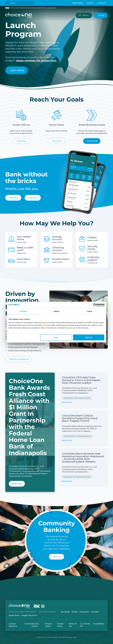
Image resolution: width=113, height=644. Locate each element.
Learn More (17, 70)
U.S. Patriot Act (85, 625)
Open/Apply (78, 3)
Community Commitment (77, 436)
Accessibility (99, 624)
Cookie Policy (60, 625)
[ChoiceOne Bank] (19, 15)
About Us (57, 557)
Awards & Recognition (77, 398)
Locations (102, 3)
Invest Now (22, 141)
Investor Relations (13, 625)
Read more (67, 402)
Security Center (35, 625)
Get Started (92, 141)
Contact (90, 3)
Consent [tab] (23, 311)
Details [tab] (56, 311)
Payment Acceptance (19, 359)
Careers (28, 624)
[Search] (20, 3)
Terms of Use (73, 625)
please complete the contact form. (36, 60)
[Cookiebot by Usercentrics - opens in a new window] (95, 305)
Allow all (89, 337)
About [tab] (90, 311)
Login (2, 642)
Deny (56, 337)
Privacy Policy (49, 625)
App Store (14, 198)
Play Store (33, 198)
